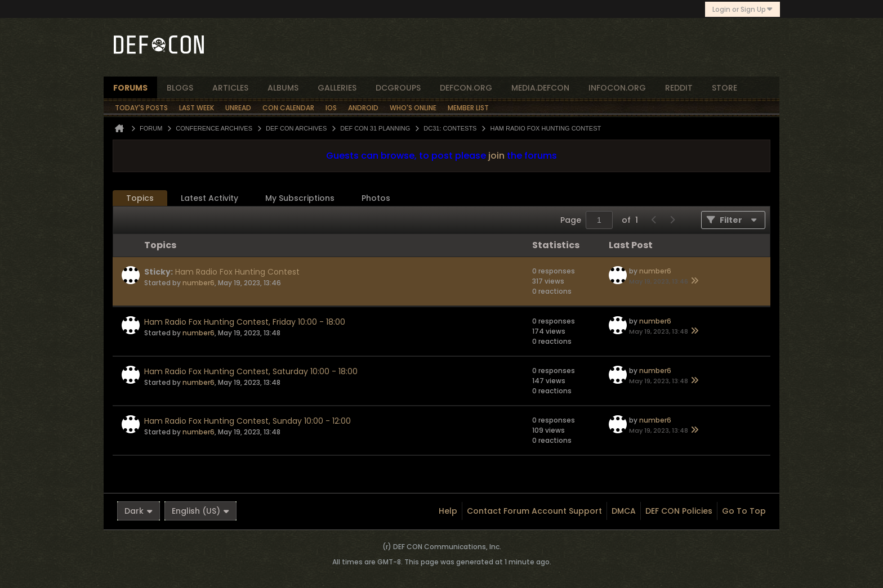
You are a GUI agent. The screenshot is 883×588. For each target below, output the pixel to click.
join (496, 156)
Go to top (744, 511)
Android (363, 108)
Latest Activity (209, 198)
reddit (679, 88)
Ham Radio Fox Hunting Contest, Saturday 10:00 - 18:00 (251, 371)
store (724, 88)
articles (230, 88)
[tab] (140, 198)
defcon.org (466, 88)
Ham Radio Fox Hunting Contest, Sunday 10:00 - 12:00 (247, 421)
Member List (468, 108)
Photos (376, 198)
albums (283, 88)
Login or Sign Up (742, 9)
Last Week (197, 108)
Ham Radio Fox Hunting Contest (237, 272)
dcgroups (398, 88)
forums (130, 88)
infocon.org (617, 88)
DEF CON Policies (679, 511)
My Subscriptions (300, 198)
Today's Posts (141, 108)
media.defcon (540, 88)
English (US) (200, 511)
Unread (238, 108)
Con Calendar (288, 108)
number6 (199, 283)
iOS (331, 108)
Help (448, 511)
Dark (139, 511)
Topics (140, 198)
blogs (180, 88)
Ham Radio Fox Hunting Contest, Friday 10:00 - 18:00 (245, 322)
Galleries (337, 88)
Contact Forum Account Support (534, 511)
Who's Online (413, 108)
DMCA (624, 511)
